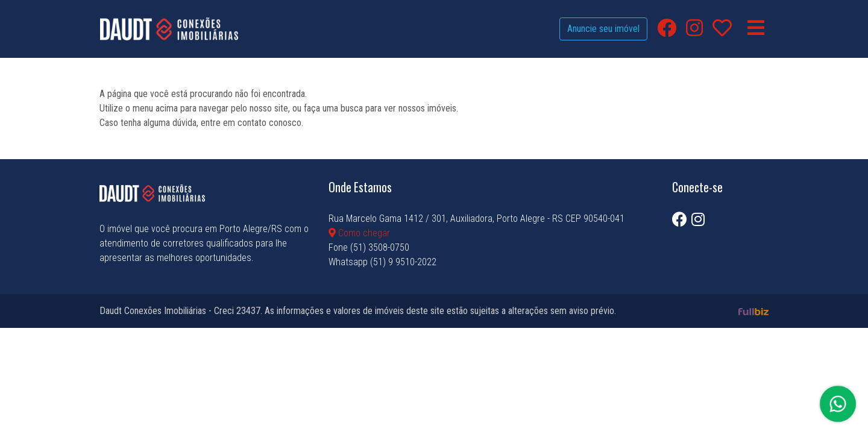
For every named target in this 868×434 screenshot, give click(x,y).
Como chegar (359, 233)
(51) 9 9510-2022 (403, 262)
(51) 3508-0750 (380, 247)
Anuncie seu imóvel (603, 29)
